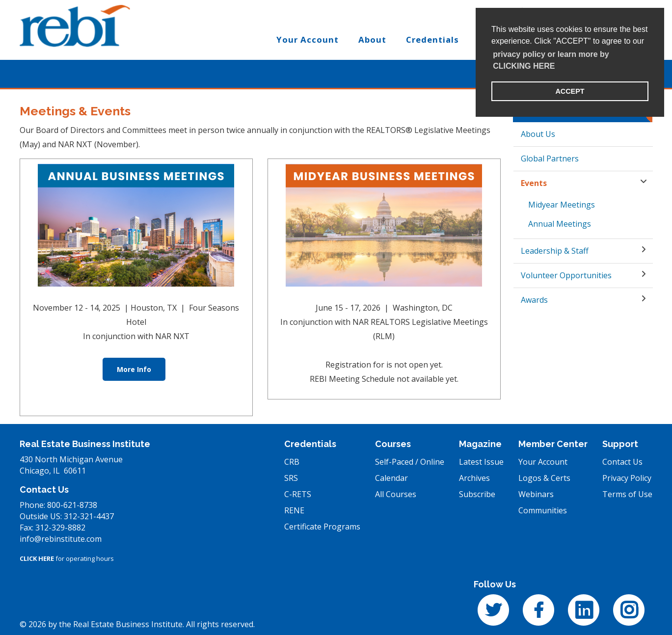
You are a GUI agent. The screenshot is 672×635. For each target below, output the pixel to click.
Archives (474, 478)
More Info (134, 369)
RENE (294, 510)
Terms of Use (627, 494)
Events (534, 183)
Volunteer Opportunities (566, 275)
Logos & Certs (544, 478)
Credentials (310, 444)
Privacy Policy (627, 478)
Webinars (536, 494)
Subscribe (477, 494)
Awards (534, 300)
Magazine (480, 444)
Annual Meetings (560, 224)
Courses (393, 444)
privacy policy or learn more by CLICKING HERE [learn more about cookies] (551, 60)
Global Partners (550, 159)
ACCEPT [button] (570, 91)
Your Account (543, 462)
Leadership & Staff (555, 251)
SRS (291, 478)
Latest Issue (481, 462)
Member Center (553, 444)
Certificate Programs (322, 527)
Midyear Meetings (562, 205)
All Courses (396, 494)
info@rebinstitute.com (61, 539)
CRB (292, 462)
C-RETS (298, 494)
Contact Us (622, 462)
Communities (543, 510)
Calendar (391, 478)
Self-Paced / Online (410, 462)
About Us (538, 134)
